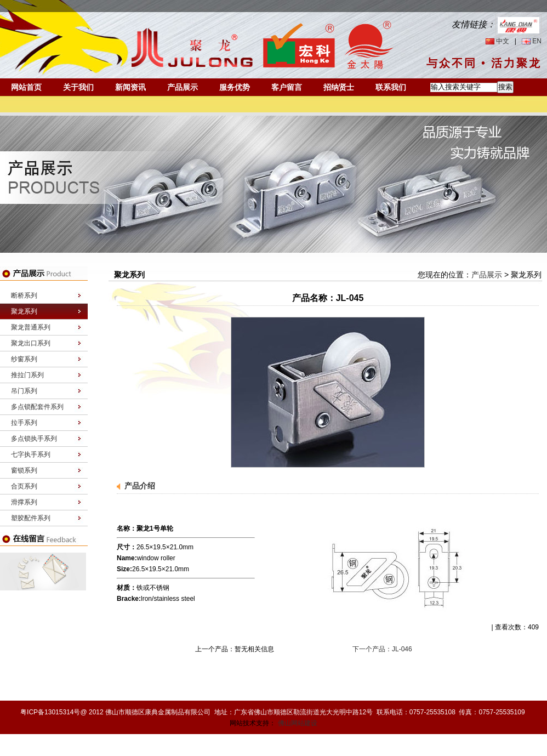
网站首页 (26, 87)
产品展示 (183, 87)
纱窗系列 (24, 359)
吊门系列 (24, 391)
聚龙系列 (24, 311)
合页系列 (24, 486)
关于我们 (78, 87)
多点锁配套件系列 (37, 407)
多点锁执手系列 (34, 439)
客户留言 (287, 87)
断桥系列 (24, 295)
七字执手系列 (31, 454)
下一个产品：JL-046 (382, 649)
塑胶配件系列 (31, 518)
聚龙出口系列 (31, 343)
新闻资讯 (130, 87)
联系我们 (391, 87)
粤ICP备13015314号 (50, 712)
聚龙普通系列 (31, 327)
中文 (503, 41)
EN (537, 41)
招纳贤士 (339, 87)
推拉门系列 (27, 375)
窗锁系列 (24, 470)
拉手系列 (24, 423)
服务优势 (235, 87)
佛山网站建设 (298, 723)
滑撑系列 (24, 502)
